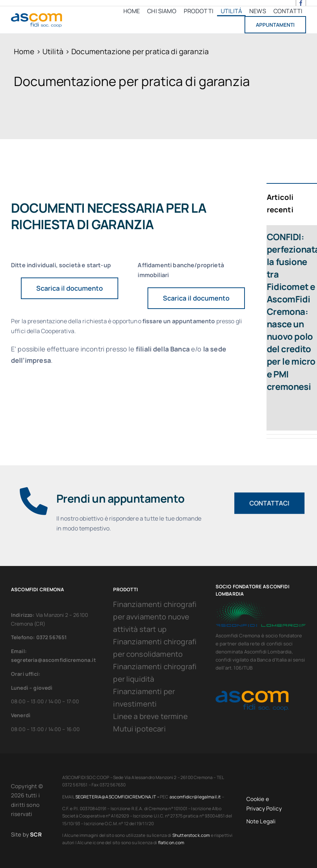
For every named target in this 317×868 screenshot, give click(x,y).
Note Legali (261, 821)
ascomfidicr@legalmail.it (195, 797)
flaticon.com (171, 843)
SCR (36, 835)
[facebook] (301, 3)
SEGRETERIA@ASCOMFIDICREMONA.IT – (118, 797)
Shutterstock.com (191, 835)
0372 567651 (52, 637)
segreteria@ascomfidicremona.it (53, 660)
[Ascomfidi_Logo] (37, 14)
